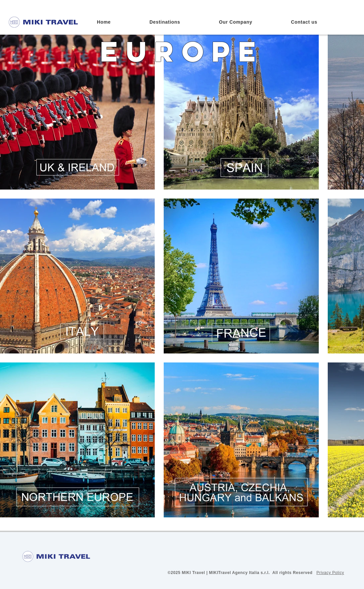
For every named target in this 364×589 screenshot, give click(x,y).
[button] (165, 22)
